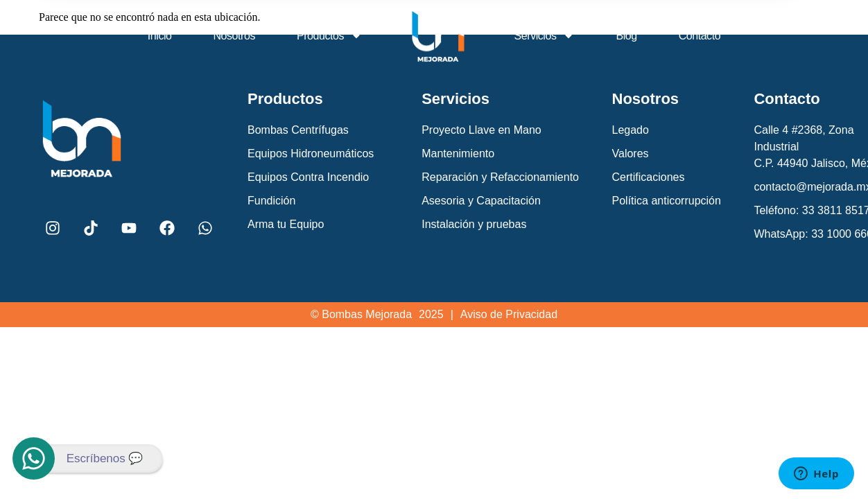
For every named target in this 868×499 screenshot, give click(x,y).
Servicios (545, 36)
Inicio (160, 36)
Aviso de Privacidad (509, 314)
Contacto (700, 36)
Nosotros (234, 36)
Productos (329, 36)
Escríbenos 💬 (105, 458)
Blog (626, 36)
